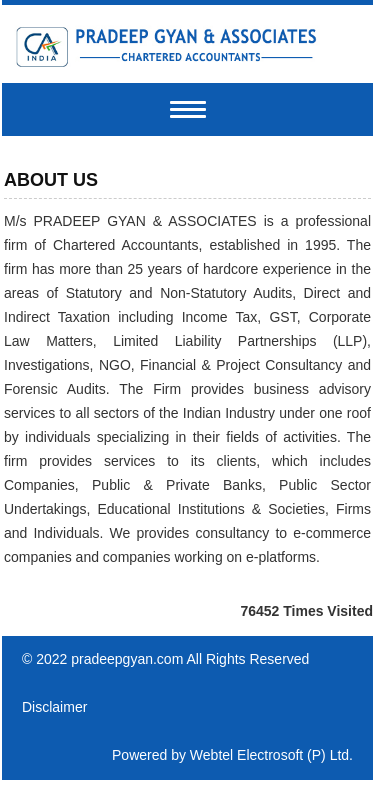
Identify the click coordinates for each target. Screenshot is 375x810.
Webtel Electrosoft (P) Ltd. (271, 755)
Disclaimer (54, 707)
